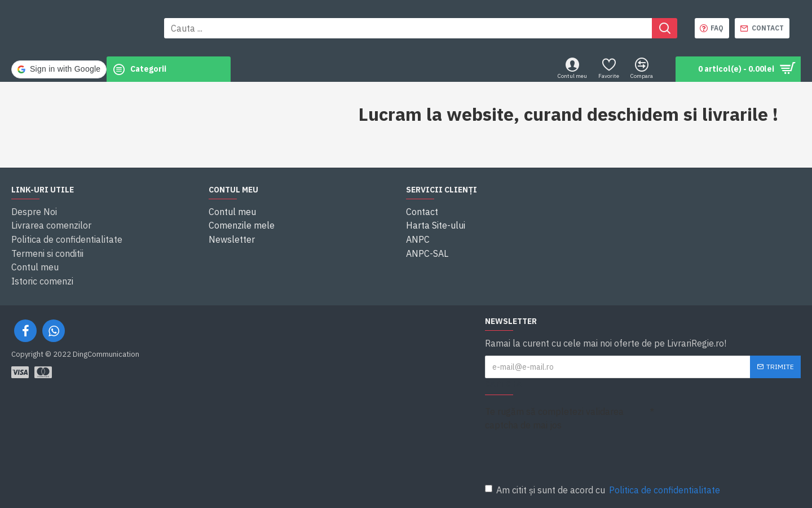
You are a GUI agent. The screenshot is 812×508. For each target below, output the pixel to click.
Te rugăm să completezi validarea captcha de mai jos (554, 418)
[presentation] (564, 455)
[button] (504, 69)
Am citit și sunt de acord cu (603, 490)
